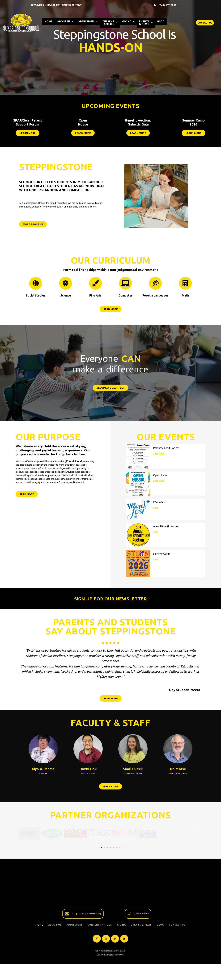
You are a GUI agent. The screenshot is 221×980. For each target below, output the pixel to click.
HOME (49, 21)
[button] (21, 838)
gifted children (73, 461)
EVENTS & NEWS (146, 23)
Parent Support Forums (166, 448)
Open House (160, 475)
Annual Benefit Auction (166, 530)
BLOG (161, 21)
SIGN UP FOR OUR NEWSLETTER (111, 599)
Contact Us (177, 943)
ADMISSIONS (88, 21)
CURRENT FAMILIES (110, 23)
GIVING (128, 21)
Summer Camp (161, 557)
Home (39, 943)
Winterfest (159, 502)
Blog (160, 943)
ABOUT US (65, 21)
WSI (122, 973)
